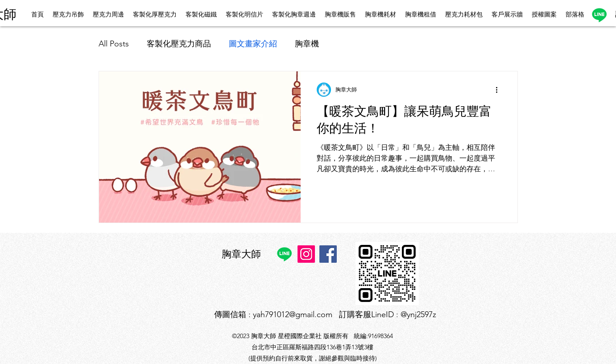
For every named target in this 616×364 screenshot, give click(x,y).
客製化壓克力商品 (179, 44)
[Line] (599, 15)
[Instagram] (306, 254)
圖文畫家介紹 (253, 44)
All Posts (114, 44)
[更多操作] (500, 90)
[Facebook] (328, 254)
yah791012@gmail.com (293, 314)
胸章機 (307, 44)
